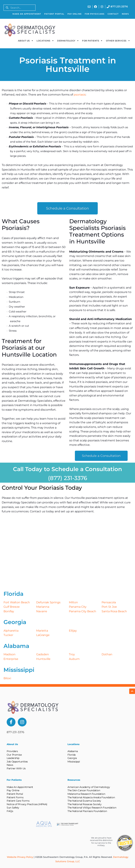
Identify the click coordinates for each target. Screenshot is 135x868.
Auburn (74, 659)
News (125, 14)
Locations (45, 41)
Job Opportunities (17, 762)
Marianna (43, 607)
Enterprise (11, 659)
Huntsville (43, 659)
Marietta (42, 631)
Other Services (118, 41)
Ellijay (73, 631)
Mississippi (74, 762)
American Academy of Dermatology (89, 787)
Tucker (8, 635)
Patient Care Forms (18, 801)
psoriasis (80, 95)
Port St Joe (109, 607)
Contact (113, 14)
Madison (9, 654)
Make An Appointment (27, 14)
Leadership (13, 758)
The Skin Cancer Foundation (84, 790)
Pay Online (75, 14)
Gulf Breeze (12, 607)
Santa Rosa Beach (114, 611)
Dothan (107, 654)
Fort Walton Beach (17, 602)
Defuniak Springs (48, 602)
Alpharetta (11, 631)
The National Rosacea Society (84, 804)
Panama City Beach (83, 611)
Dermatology (68, 41)
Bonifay (9, 611)
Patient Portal (54, 14)
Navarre (42, 611)
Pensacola (109, 602)
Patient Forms (15, 797)
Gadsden (43, 654)
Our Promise (14, 755)
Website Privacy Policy (20, 857)
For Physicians (95, 14)
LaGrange (43, 635)
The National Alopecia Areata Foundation (91, 797)
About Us (26, 41)
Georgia (72, 758)
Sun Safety (13, 808)
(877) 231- (61, 478)
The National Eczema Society (84, 801)
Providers (12, 751)
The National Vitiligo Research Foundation (92, 808)
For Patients (92, 41)
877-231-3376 (15, 732)
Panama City (78, 607)
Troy (72, 654)
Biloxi (7, 678)
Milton (73, 602)
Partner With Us (16, 768)
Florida (72, 755)
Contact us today (42, 511)
